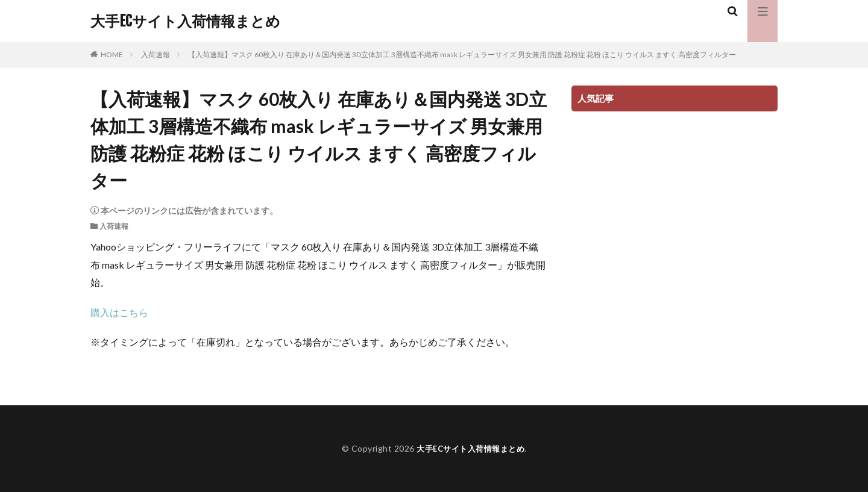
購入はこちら (119, 312)
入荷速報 (156, 54)
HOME (112, 54)
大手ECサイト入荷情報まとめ (185, 21)
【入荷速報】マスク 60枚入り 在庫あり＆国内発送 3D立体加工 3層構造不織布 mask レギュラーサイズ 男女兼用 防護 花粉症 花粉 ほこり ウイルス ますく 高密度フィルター (462, 54)
